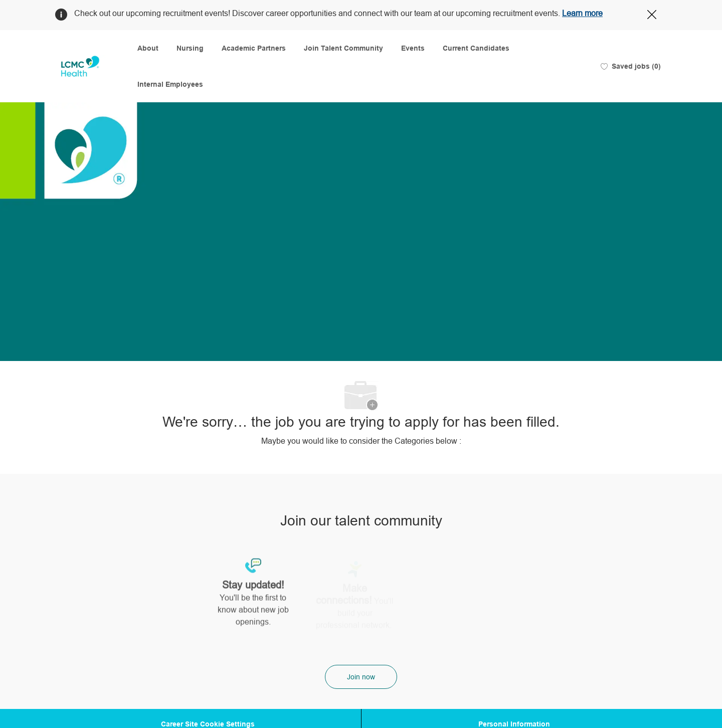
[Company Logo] (80, 66)
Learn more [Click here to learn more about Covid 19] (582, 13)
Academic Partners (254, 48)
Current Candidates (476, 48)
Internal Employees (170, 84)
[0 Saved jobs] (631, 66)
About (148, 48)
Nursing (190, 48)
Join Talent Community (343, 48)
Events (413, 48)
